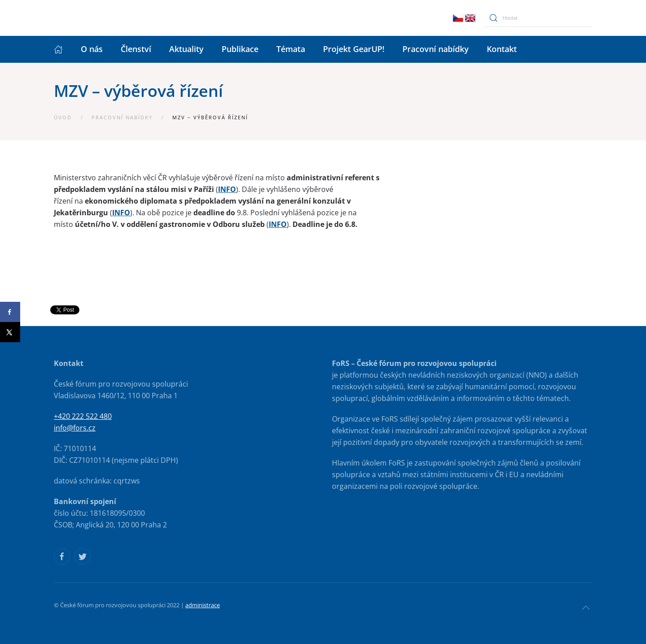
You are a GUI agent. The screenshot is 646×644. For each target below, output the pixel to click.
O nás (92, 49)
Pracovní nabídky (436, 49)
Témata (291, 49)
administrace (203, 605)
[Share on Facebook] (10, 312)
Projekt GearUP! (354, 49)
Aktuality (186, 49)
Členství (136, 49)
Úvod (63, 117)
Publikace (240, 49)
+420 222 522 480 (83, 416)
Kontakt (502, 49)
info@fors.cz (75, 428)
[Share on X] (10, 332)
